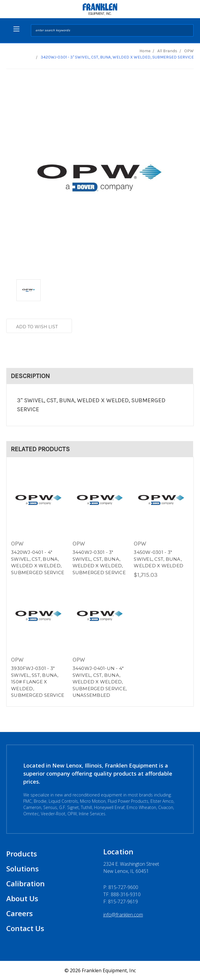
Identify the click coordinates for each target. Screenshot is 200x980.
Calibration (26, 883)
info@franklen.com (123, 915)
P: (121, 887)
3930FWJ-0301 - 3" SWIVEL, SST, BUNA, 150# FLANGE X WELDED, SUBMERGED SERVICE (38, 682)
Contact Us (25, 928)
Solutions (23, 869)
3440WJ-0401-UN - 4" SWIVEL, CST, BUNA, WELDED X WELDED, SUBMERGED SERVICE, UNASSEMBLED (100, 682)
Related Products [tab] (40, 449)
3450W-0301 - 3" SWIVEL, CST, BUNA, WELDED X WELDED (159, 559)
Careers (20, 913)
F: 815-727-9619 (121, 902)
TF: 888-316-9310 (122, 894)
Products (22, 854)
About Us (22, 898)
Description (30, 376)
